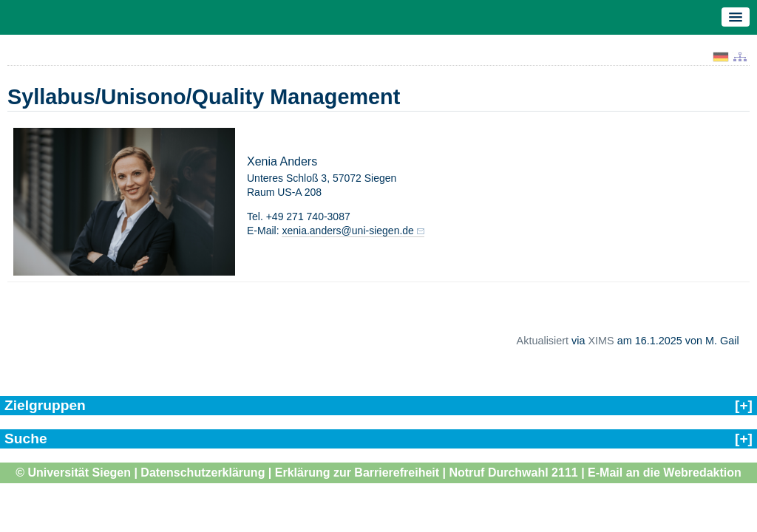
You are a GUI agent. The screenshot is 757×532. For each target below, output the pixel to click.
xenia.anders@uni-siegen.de (347, 231)
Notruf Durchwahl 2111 (513, 473)
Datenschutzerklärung (203, 473)
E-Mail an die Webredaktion (665, 473)
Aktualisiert (543, 341)
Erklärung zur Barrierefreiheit (357, 473)
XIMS (601, 341)
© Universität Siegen (73, 473)
